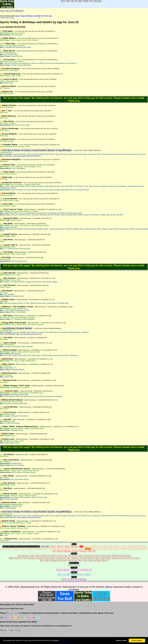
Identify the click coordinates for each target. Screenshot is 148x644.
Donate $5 (97, 1)
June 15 (32, 549)
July (54, 551)
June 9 (136, 546)
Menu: (74, 544)
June (81, 546)
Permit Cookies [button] (137, 640)
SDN (80, 1)
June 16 (39, 549)
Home (63, 1)
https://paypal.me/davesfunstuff (31, 334)
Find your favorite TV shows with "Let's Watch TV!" (74, 570)
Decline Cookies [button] (121, 640)
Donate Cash (12, 613)
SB (72, 1)
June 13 (18, 549)
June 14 (25, 549)
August (59, 551)
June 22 (81, 549)
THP (91, 1)
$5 (6, 617)
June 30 (137, 549)
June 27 (116, 549)
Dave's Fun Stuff (74, 565)
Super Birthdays (23, 556)
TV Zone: (74, 568)
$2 (2, 617)
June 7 (124, 546)
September (67, 551)
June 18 (53, 549)
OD (76, 1)
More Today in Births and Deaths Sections (93, 561)
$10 (10, 617)
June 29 (130, 549)
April (72, 546)
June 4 (105, 546)
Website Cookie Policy (10, 630)
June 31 (144, 549)
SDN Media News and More (80, 575)
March (67, 546)
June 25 (102, 549)
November (83, 551)
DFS (68, 1)
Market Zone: (74, 563)
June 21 (74, 549)
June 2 (93, 546)
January (53, 546)
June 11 (4, 549)
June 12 (11, 549)
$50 (20, 617)
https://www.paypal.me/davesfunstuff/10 (27, 156)
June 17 (46, 549)
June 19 (60, 549)
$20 (15, 617)
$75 (25, 617)
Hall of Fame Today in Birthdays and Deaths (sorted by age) (90, 556)
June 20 (67, 549)
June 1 (87, 546)
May (77, 546)
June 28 (123, 549)
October (75, 551)
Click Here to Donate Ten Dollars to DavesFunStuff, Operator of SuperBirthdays (37, 150)
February (60, 546)
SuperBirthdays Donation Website (17, 328)
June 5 (112, 546)
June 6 (118, 546)
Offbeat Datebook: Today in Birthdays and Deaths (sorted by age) (32, 558)
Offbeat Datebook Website (121, 556)
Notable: (74, 572)
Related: (74, 553)
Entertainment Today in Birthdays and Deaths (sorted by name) (78, 558)
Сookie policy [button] (64, 640)
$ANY (37, 617)
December (92, 551)
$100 (31, 617)
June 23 (88, 549)
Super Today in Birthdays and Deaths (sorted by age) (49, 556)
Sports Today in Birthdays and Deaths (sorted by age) (34, 16)
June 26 (109, 549)
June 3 (99, 546)
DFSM (86, 1)
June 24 (95, 549)
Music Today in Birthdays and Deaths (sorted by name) (120, 558)
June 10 (143, 546)
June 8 (130, 546)
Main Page (45, 546)
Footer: (74, 577)
